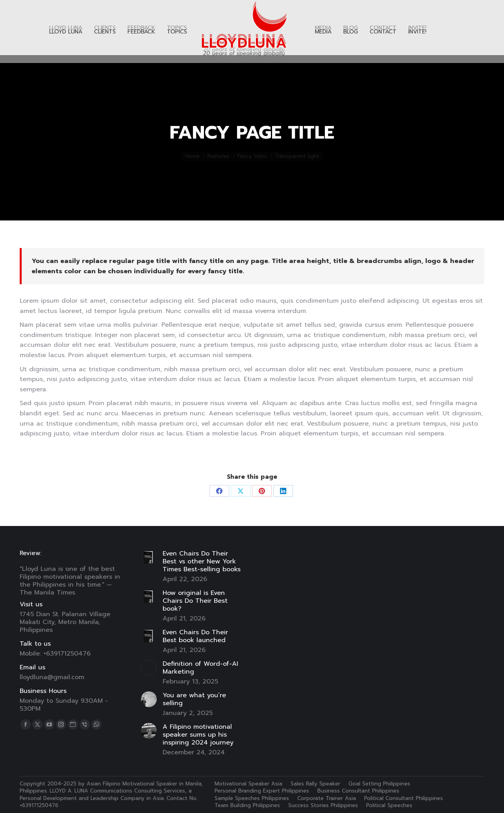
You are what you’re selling (194, 699)
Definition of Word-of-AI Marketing (200, 668)
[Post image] (149, 557)
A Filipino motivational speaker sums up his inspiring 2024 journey (198, 735)
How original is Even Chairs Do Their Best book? (195, 601)
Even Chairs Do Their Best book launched (195, 636)
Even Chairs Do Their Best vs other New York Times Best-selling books (202, 561)
